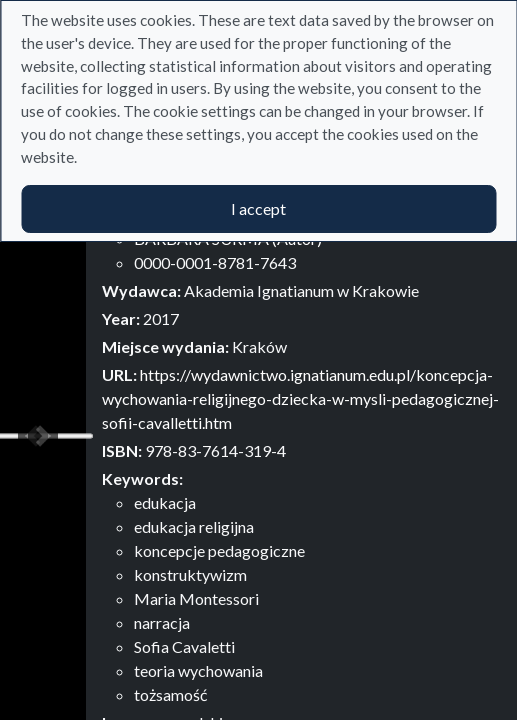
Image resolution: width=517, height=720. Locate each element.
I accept (258, 208)
